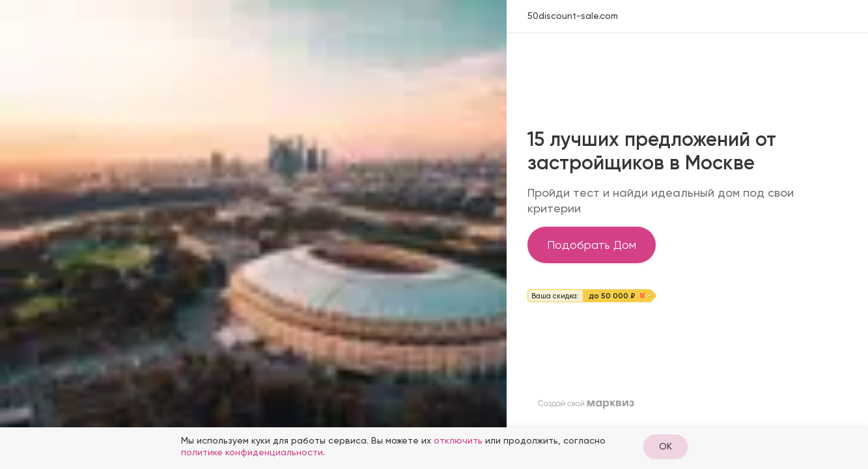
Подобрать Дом (592, 245)
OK (665, 446)
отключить (458, 440)
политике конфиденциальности (252, 452)
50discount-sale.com (573, 16)
